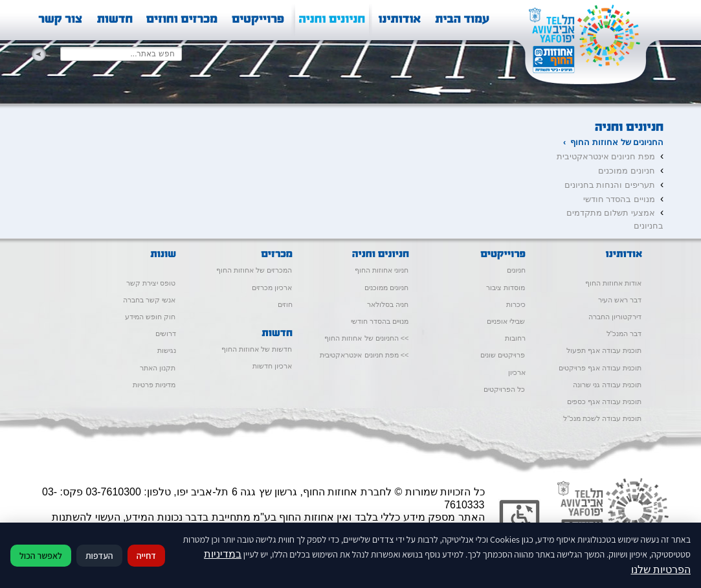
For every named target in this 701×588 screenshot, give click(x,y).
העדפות (99, 556)
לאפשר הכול (41, 556)
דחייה (146, 556)
